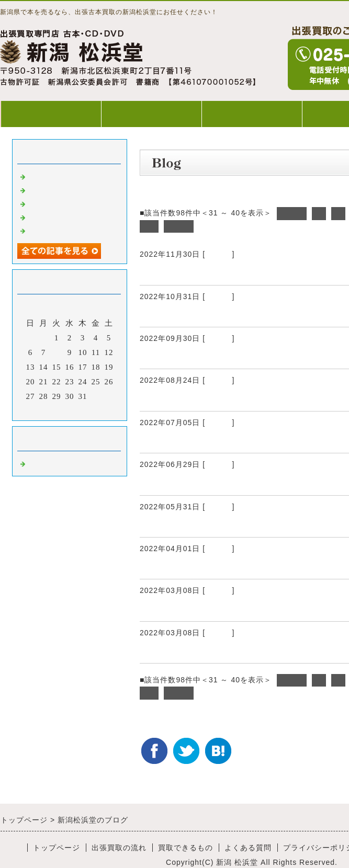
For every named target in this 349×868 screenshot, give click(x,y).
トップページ (51, 114)
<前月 (48, 410)
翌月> (91, 410)
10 (149, 226)
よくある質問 (248, 848)
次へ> (179, 226)
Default (218, 254)
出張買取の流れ (151, 114)
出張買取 (160, 272)
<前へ (292, 213)
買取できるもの (252, 114)
